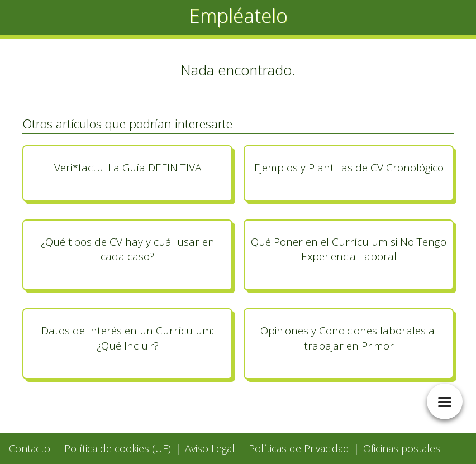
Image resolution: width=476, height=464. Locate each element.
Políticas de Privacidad (299, 448)
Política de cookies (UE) (118, 448)
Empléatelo (238, 15)
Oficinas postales (402, 448)
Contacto (30, 448)
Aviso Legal (210, 448)
